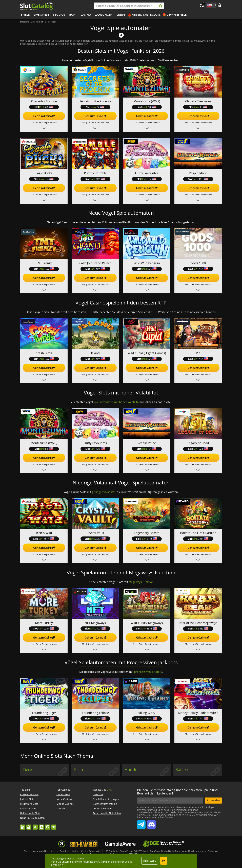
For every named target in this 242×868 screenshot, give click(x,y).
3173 (95, 629)
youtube (29, 825)
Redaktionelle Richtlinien (107, 813)
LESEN (121, 15)
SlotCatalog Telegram (141, 823)
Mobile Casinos (65, 804)
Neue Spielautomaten (32, 818)
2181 (147, 539)
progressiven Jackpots (148, 672)
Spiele (25, 15)
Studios (59, 15)
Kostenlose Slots (29, 794)
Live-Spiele (41, 15)
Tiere (27, 769)
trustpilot (54, 825)
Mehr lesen (150, 861)
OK (164, 861)
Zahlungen (104, 15)
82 (95, 107)
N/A (44, 269)
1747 (198, 719)
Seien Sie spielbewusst (47, 123)
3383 (147, 629)
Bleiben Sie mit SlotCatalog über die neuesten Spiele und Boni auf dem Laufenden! (177, 792)
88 (147, 107)
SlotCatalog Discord (151, 823)
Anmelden (213, 800)
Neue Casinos (64, 799)
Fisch (78, 769)
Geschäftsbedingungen (106, 799)
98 (198, 107)
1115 (95, 719)
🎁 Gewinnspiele (174, 15)
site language (209, 5)
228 (198, 449)
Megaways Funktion (141, 582)
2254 (44, 629)
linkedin (23, 825)
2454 (198, 539)
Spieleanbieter (28, 808)
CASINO (86, 15)
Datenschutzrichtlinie (105, 804)
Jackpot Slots (27, 799)
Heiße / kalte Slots (146, 15)
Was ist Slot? (103, 790)
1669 (147, 719)
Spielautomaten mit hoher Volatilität (117, 402)
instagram (41, 825)
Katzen (182, 769)
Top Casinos (63, 790)
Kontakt (61, 808)
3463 (198, 629)
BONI (73, 15)
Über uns (98, 794)
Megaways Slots (29, 804)
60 (44, 107)
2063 (95, 539)
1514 (44, 539)
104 (44, 179)
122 (147, 179)
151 (198, 179)
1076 (44, 719)
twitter (35, 825)
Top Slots (25, 790)
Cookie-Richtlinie (102, 808)
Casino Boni (63, 794)
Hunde (131, 769)
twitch (48, 825)
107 (95, 179)
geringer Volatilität (104, 492)
